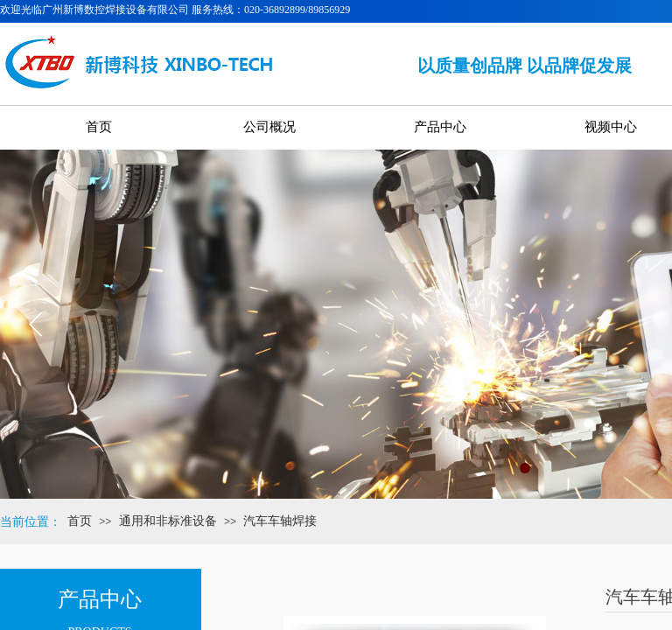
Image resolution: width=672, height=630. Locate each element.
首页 (80, 521)
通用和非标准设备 (168, 521)
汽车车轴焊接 (280, 521)
